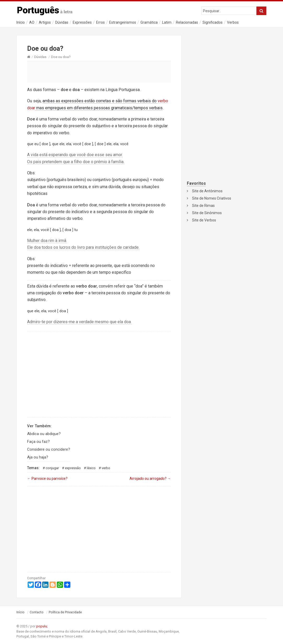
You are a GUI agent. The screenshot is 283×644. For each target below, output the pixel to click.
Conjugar (52, 468)
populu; (42, 626)
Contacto (37, 612)
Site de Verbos (204, 220)
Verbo (106, 468)
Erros (100, 22)
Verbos (233, 22)
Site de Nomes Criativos (212, 198)
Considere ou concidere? (49, 449)
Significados (213, 22)
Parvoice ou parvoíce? (47, 479)
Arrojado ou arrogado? (150, 479)
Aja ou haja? (38, 457)
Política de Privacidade (65, 612)
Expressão (73, 468)
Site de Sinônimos (207, 213)
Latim (167, 22)
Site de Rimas (203, 206)
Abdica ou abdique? (44, 434)
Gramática (149, 22)
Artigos (45, 22)
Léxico (91, 468)
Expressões (82, 22)
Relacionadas (187, 22)
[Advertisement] (99, 72)
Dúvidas (62, 22)
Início (21, 22)
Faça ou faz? (38, 442)
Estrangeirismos (123, 22)
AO (32, 22)
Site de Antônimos (207, 191)
